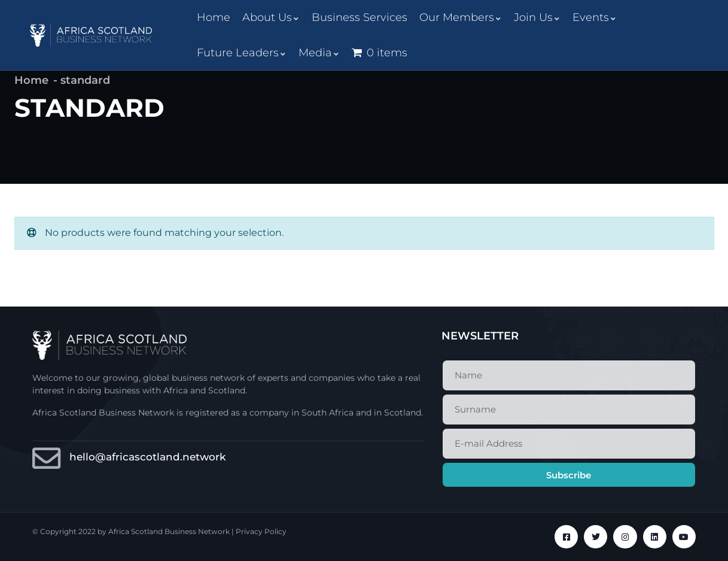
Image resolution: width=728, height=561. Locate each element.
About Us (271, 17)
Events (595, 17)
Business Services (360, 17)
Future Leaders (242, 53)
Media (319, 53)
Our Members (461, 17)
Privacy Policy (261, 531)
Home (214, 17)
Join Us (537, 17)
